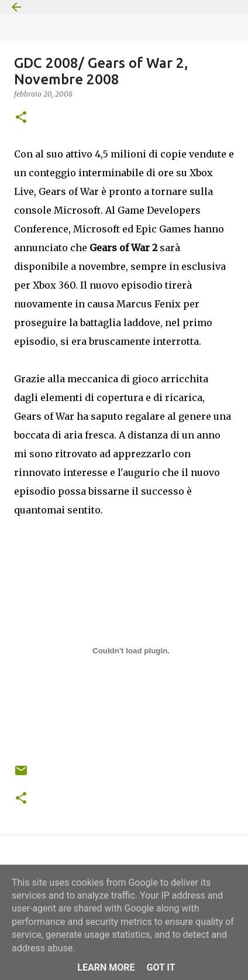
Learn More (106, 967)
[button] (21, 118)
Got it (161, 967)
